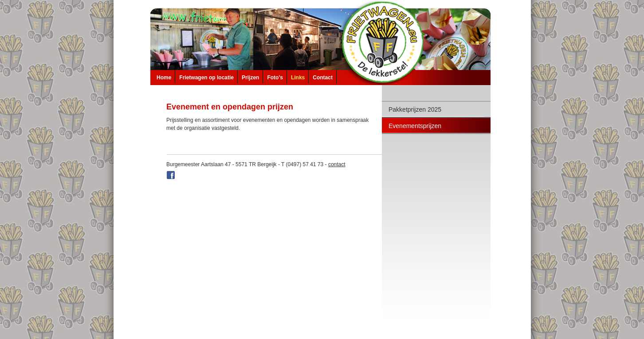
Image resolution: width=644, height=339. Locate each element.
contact (337, 164)
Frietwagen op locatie (206, 78)
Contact (323, 78)
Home (164, 78)
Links (298, 78)
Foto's (275, 78)
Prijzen (250, 78)
